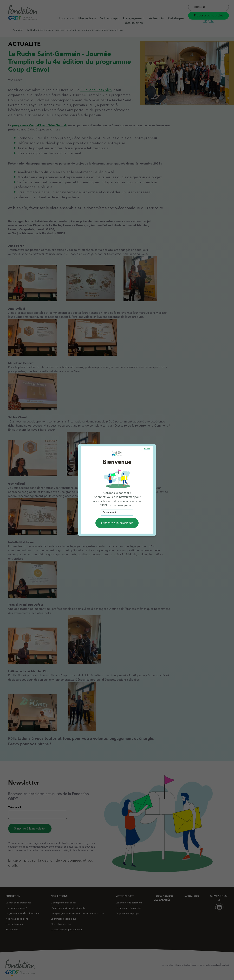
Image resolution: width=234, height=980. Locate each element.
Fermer (147, 449)
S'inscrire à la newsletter (117, 523)
